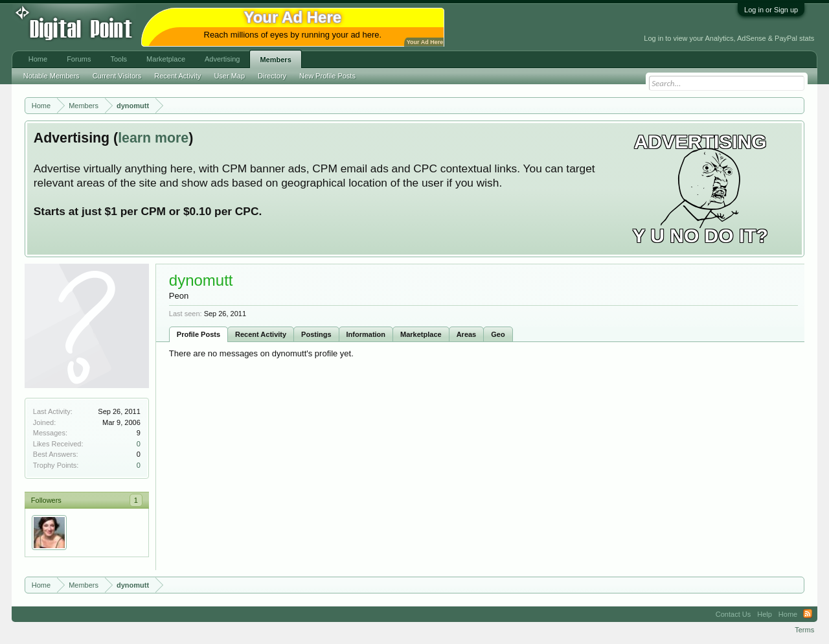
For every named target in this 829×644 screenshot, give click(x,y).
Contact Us (733, 614)
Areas (467, 334)
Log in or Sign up (771, 10)
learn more (153, 138)
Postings (316, 334)
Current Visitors (117, 76)
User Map (229, 76)
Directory (272, 76)
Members (275, 60)
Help (765, 614)
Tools (119, 59)
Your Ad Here (425, 42)
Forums (79, 59)
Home (38, 59)
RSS (808, 614)
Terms (804, 630)
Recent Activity (261, 334)
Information (366, 334)
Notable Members (51, 76)
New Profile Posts (327, 76)
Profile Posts (199, 334)
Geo (498, 334)
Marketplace (421, 334)
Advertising (222, 59)
